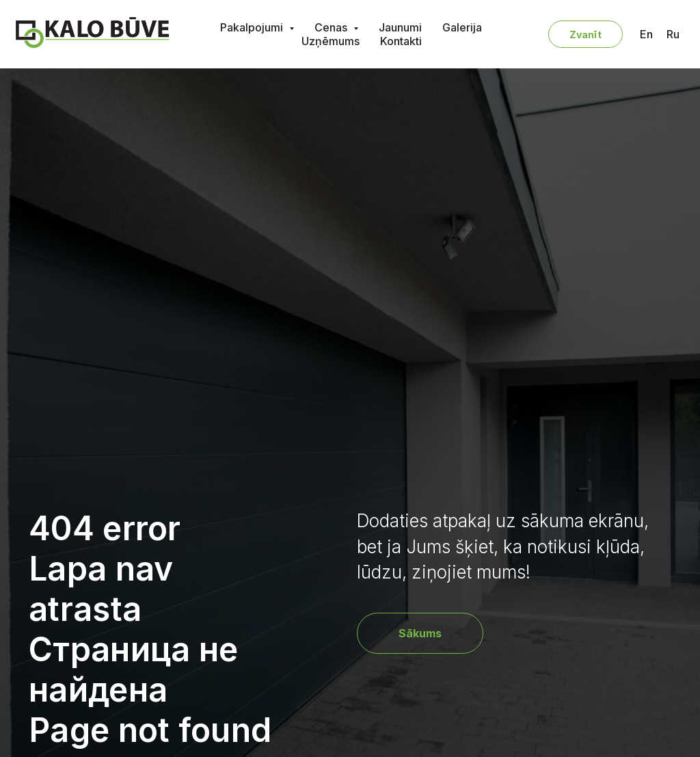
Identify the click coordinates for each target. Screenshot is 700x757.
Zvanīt (585, 35)
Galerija (462, 27)
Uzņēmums (331, 41)
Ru (673, 34)
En (646, 34)
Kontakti (401, 41)
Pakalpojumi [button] (253, 27)
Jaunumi (400, 27)
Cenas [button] (332, 27)
